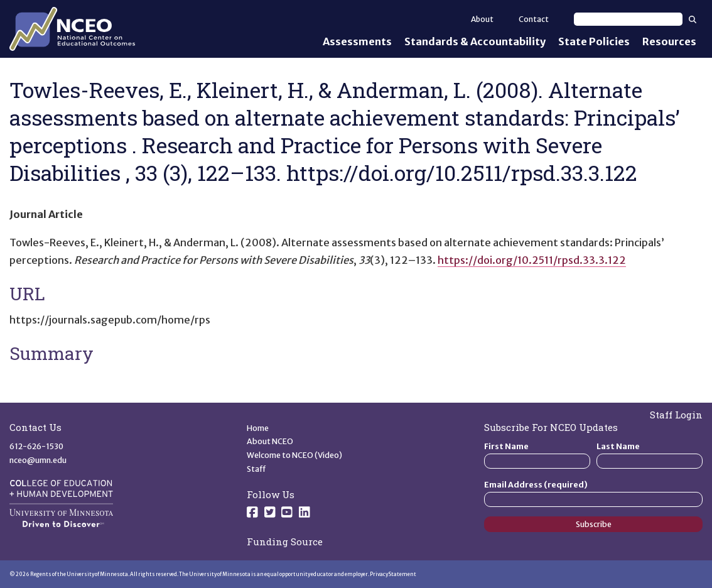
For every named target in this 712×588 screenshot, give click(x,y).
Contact (534, 19)
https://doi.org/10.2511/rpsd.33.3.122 (532, 260)
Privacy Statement (393, 574)
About (482, 19)
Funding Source (285, 542)
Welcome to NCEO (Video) (294, 455)
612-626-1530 (36, 446)
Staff (256, 469)
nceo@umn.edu (38, 460)
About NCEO (270, 441)
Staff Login (676, 415)
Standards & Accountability (475, 41)
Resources (669, 41)
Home (258, 428)
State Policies (594, 41)
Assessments (357, 41)
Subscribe (594, 524)
